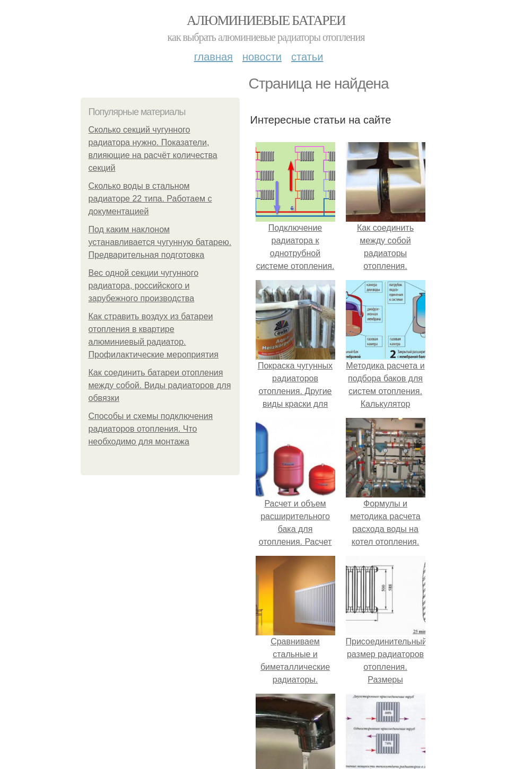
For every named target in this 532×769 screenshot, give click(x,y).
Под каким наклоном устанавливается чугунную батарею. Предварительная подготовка (160, 242)
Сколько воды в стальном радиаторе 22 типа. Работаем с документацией (150, 199)
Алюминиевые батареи (266, 20)
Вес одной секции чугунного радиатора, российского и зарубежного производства (144, 286)
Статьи (307, 57)
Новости (262, 57)
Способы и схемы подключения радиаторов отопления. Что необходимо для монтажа (151, 429)
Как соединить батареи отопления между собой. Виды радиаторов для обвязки (160, 385)
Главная (213, 57)
